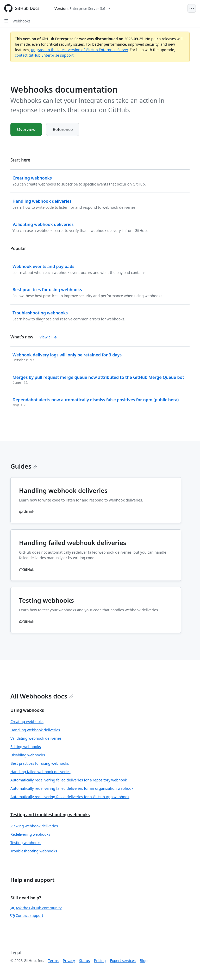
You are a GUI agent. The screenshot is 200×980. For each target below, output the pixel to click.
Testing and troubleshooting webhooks (50, 815)
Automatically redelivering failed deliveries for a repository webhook (69, 780)
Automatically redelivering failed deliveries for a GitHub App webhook (70, 797)
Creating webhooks (27, 722)
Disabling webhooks (28, 755)
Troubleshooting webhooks (34, 851)
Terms (53, 961)
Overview (26, 129)
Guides (24, 466)
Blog (144, 961)
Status (85, 961)
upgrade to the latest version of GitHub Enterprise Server (79, 50)
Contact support (27, 915)
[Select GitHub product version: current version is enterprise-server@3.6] (82, 8)
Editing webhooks (26, 747)
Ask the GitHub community (36, 908)
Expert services (123, 961)
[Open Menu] (192, 8)
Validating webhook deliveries (36, 738)
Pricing (100, 961)
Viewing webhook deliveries (34, 826)
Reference (63, 129)
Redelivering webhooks (30, 834)
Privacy (69, 961)
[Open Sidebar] (6, 21)
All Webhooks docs (42, 696)
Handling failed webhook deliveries (40, 772)
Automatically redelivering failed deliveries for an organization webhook (72, 788)
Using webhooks (27, 710)
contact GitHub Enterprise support (44, 55)
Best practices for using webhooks (40, 763)
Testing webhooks (26, 843)
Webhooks (21, 21)
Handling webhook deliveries (35, 730)
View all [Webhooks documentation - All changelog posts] (48, 337)
